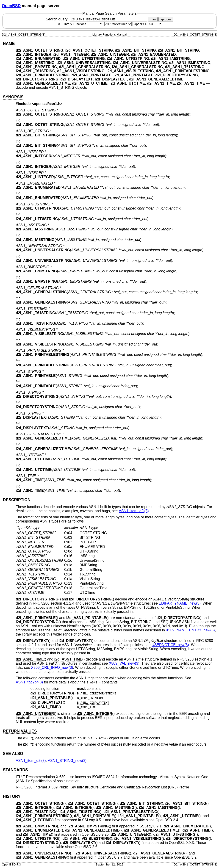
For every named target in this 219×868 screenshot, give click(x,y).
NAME (9, 44)
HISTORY (12, 796)
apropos (166, 19)
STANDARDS (15, 770)
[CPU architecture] (118, 24)
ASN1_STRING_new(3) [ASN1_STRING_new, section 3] (67, 761)
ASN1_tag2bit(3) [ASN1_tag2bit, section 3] (29, 682)
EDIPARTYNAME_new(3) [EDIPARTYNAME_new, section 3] (180, 603)
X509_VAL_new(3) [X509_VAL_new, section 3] (124, 663)
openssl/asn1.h (47, 104)
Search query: (97, 19)
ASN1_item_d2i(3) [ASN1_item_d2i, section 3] (134, 511)
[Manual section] (80, 24)
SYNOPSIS (13, 97)
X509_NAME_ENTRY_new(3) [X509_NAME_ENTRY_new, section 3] (190, 630)
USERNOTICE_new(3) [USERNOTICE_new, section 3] (170, 645)
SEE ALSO (13, 754)
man (153, 19)
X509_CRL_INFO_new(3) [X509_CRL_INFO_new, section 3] (52, 668)
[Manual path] (147, 24)
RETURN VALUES (20, 731)
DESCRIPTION (17, 500)
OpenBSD (11, 6)
